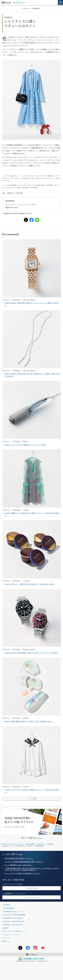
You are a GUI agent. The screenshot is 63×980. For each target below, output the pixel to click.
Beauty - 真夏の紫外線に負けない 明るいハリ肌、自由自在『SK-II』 (28, 721)
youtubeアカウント (43, 948)
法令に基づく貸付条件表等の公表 (14, 921)
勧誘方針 (6, 928)
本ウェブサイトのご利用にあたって (14, 931)
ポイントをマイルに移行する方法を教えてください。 (23, 873)
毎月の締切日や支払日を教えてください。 (19, 858)
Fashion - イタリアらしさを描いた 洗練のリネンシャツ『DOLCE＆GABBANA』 (31, 791)
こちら (40, 838)
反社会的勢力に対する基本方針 (13, 918)
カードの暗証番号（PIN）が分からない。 (19, 865)
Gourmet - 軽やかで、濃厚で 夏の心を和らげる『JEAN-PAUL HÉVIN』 (29, 584)
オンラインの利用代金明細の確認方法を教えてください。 (24, 862)
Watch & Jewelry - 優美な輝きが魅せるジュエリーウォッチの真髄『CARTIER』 (31, 304)
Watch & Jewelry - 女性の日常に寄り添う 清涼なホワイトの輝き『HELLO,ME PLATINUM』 (31, 375)
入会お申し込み (32, 888)
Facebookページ (28, 948)
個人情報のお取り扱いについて (13, 912)
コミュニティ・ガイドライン (12, 935)
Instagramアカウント (35, 948)
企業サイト (7, 941)
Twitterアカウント (20, 948)
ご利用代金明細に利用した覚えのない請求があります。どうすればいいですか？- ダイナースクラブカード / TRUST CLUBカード (32, 869)
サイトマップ (7, 938)
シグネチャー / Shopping (30, 8)
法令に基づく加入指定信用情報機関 (14, 915)
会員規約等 (7, 905)
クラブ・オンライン (32, 897)
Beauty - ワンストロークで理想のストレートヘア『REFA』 (25, 445)
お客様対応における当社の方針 (13, 925)
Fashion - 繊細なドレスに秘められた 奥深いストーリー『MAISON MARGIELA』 (31, 514)
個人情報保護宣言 (9, 908)
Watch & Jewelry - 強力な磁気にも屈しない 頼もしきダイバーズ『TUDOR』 (31, 653)
